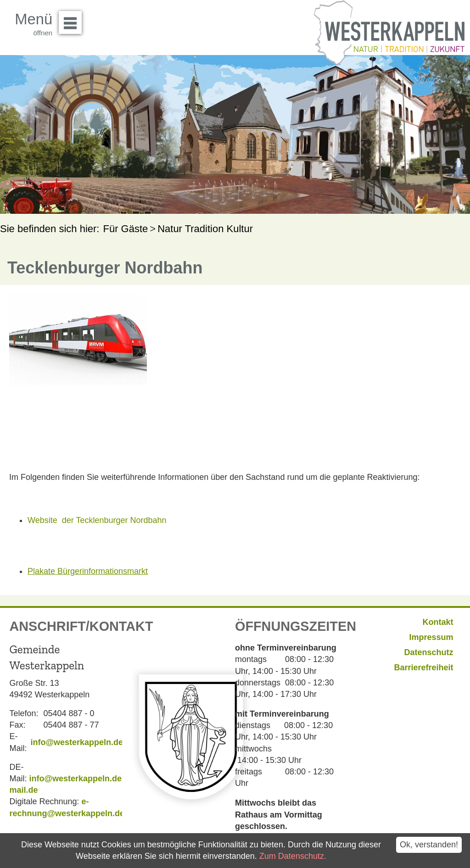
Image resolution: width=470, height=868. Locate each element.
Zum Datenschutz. (293, 856)
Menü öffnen (73, 19)
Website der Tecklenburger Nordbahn (97, 520)
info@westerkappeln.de (77, 742)
